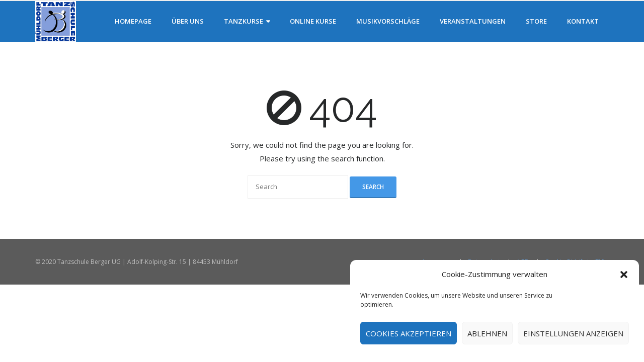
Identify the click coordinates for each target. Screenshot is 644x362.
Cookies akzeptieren (409, 333)
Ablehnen (487, 333)
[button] (624, 275)
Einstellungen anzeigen (573, 333)
